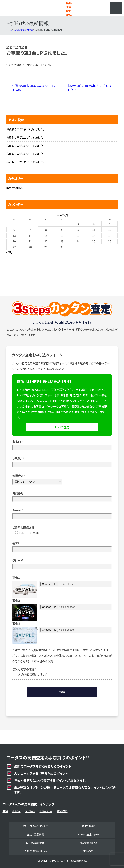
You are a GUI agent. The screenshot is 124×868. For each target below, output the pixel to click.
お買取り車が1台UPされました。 (25, 129)
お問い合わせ (89, 851)
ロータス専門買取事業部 (22, 8)
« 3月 (9, 252)
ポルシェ (16, 811)
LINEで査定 (62, 427)
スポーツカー (46, 811)
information (14, 188)
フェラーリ (30, 811)
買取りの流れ (89, 826)
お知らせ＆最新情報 (24, 30)
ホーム (9, 30)
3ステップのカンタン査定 (35, 826)
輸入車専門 (62, 811)
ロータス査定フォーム (89, 834)
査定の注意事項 (35, 834)
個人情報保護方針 (89, 843)
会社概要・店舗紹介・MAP (35, 851)
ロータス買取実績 (35, 843)
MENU (116, 8)
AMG (5, 811)
